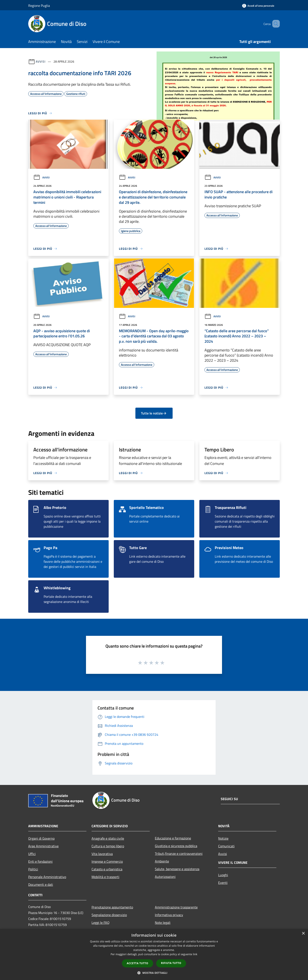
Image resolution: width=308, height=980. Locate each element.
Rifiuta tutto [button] (171, 963)
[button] (154, 973)
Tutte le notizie (154, 413)
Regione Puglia (39, 6)
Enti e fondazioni (40, 861)
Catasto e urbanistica (107, 869)
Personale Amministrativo (47, 877)
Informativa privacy (169, 915)
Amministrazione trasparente (176, 907)
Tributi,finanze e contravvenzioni (179, 854)
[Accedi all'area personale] (258, 6)
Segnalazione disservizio (109, 915)
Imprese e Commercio (107, 861)
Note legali (163, 923)
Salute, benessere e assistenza (177, 869)
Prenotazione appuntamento (112, 907)
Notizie (223, 838)
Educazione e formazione (173, 838)
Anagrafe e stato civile (108, 838)
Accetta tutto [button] (138, 963)
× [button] (303, 934)
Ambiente (162, 861)
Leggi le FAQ (101, 923)
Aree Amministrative (43, 846)
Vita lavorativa (102, 854)
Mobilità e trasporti (105, 877)
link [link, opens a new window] (195, 954)
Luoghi (223, 875)
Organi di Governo (41, 838)
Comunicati (226, 846)
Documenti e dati (41, 884)
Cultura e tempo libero (108, 846)
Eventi (223, 883)
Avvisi (41, 61)
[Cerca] (275, 24)
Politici (33, 869)
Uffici (32, 854)
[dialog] (154, 954)
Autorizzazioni (165, 877)
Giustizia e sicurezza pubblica (176, 846)
